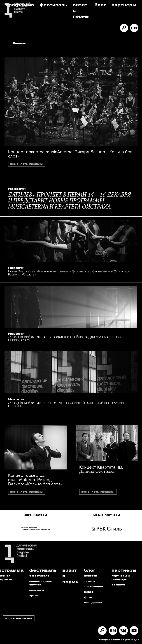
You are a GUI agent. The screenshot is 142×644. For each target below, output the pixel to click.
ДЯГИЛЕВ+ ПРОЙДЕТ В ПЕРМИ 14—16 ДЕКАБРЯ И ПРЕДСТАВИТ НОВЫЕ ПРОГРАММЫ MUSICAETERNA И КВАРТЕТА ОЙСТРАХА (69, 201)
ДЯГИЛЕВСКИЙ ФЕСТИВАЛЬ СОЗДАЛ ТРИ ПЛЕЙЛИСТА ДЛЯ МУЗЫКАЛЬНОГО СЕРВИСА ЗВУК (64, 339)
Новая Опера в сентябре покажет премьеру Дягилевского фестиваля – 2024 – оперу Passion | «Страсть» (69, 273)
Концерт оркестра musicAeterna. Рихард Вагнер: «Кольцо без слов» (70, 154)
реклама (118, 584)
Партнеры (124, 5)
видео (89, 592)
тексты (90, 581)
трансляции (94, 586)
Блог (100, 5)
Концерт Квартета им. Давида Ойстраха (101, 469)
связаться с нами (19, 618)
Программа (20, 5)
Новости (17, 189)
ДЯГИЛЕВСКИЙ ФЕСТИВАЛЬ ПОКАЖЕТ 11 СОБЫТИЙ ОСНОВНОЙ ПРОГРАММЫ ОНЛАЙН (66, 404)
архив (34, 595)
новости (91, 576)
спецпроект (93, 602)
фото (88, 597)
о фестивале (39, 576)
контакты (37, 590)
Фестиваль (53, 5)
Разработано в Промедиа (119, 639)
